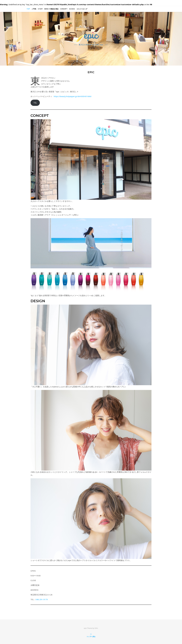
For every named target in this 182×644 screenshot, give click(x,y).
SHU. (96, 628)
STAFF (40, 9)
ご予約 (34, 9)
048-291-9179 (42, 599)
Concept (64, 9)
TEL (35, 103)
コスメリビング (82, 9)
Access (72, 9)
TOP (28, 9)
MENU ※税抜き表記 (51, 9)
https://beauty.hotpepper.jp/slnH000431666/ (73, 96)
